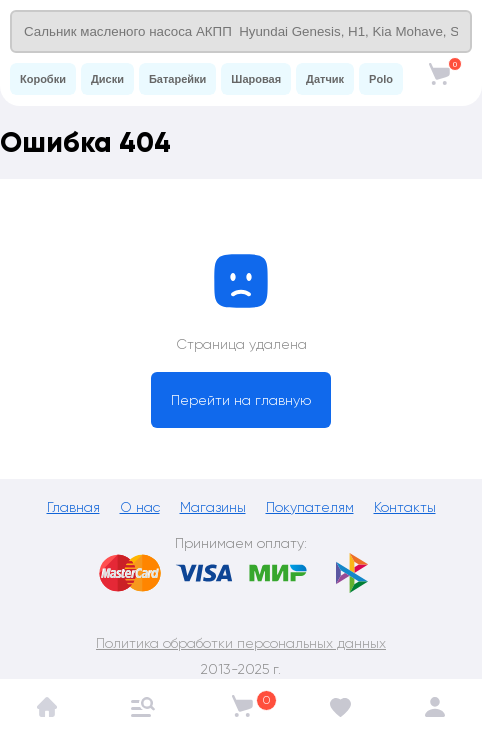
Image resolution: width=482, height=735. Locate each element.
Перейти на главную (241, 400)
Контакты (405, 507)
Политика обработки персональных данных (241, 643)
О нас (140, 507)
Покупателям (310, 507)
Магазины (213, 507)
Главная (73, 507)
